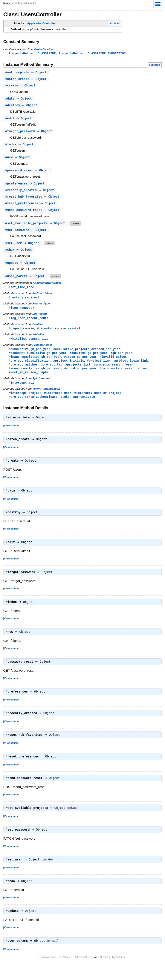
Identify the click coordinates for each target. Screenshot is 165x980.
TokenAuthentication (46, 396)
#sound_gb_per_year (80, 375)
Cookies (38, 329)
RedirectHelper (42, 297)
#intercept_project (25, 400)
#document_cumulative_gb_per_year (38, 359)
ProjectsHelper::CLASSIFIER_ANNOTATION (92, 53)
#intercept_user (58, 400)
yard (97, 974)
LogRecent (40, 319)
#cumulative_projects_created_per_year (87, 354)
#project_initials (69, 367)
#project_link (99, 367)
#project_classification (30, 367)
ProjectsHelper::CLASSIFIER (32, 53)
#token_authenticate (78, 404)
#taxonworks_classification (123, 375)
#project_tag (51, 371)
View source (11, 433)
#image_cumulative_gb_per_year (35, 363)
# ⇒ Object (27, 73)
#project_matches (23, 371)
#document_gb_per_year (89, 359)
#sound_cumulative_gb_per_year (35, 375)
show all (115, 23)
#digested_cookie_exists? (59, 333)
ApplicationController (42, 23)
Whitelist (38, 340)
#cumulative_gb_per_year (30, 354)
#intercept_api (21, 389)
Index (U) (9, 3)
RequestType (41, 308)
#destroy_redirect (24, 302)
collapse (154, 65)
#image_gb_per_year (80, 363)
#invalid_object (113, 363)
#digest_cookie (21, 333)
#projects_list (78, 371)
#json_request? (21, 312)
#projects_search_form (112, 371)
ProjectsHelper (44, 49)
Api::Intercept (42, 385)
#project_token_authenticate (33, 404)
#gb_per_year (121, 359)
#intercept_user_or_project (98, 400)
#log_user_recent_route (29, 323)
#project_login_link (131, 367)
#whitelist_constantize (29, 344)
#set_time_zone (21, 291)
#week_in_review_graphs (29, 379)
